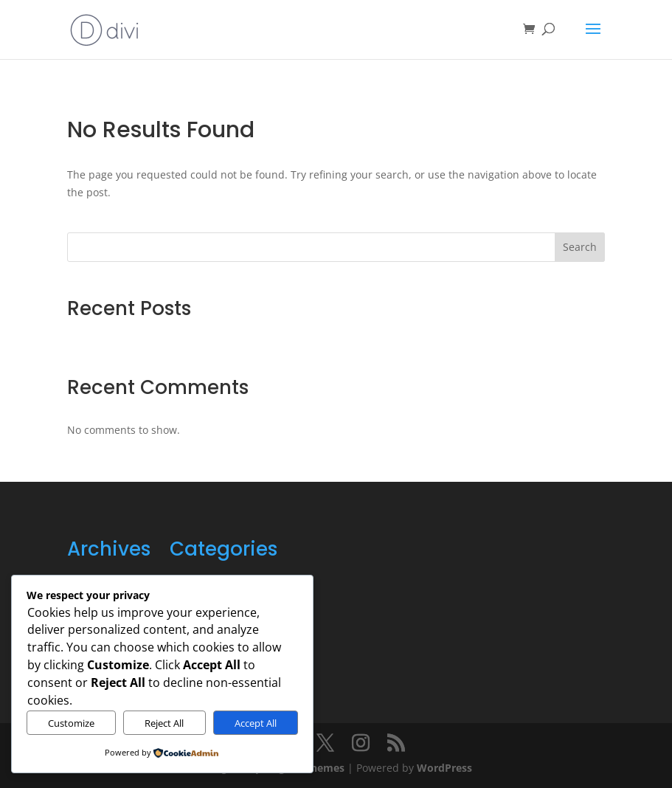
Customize (71, 723)
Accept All (256, 723)
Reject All (164, 723)
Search (580, 247)
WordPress (444, 768)
